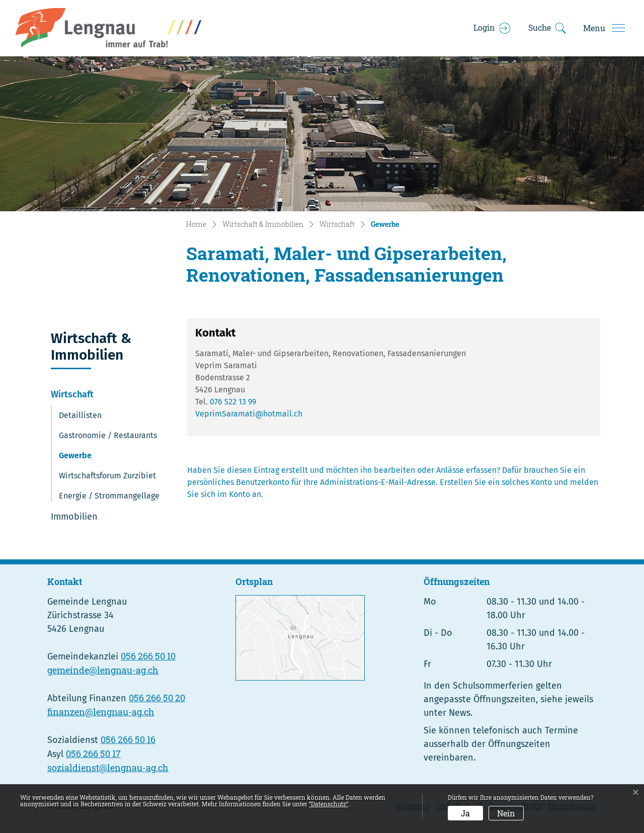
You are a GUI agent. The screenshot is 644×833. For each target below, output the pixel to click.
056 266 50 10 (148, 656)
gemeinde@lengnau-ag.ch (103, 670)
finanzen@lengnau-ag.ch (101, 712)
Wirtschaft (72, 394)
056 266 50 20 (157, 698)
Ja (465, 813)
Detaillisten (80, 415)
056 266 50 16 (128, 739)
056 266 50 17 (93, 754)
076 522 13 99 (233, 402)
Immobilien (74, 517)
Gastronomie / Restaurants (108, 435)
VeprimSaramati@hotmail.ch (249, 414)
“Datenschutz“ (329, 804)
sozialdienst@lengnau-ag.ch (108, 768)
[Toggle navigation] (604, 28)
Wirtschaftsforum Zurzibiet (107, 476)
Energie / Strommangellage (109, 496)
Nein (506, 813)
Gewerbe (86, 458)
